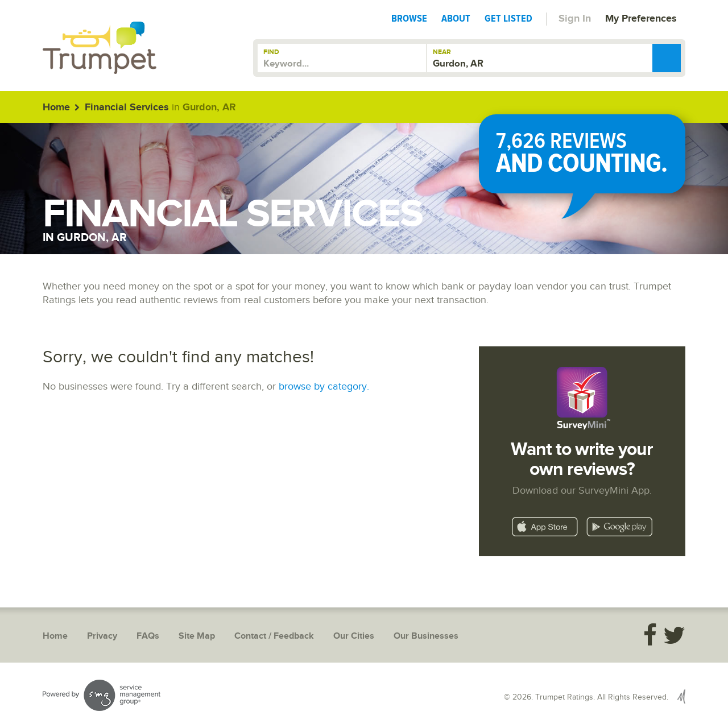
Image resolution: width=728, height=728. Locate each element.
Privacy (102, 636)
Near (442, 52)
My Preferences (641, 19)
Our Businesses (426, 636)
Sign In (575, 19)
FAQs (148, 636)
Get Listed (508, 18)
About (456, 18)
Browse (409, 18)
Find (271, 52)
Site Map (197, 636)
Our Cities (354, 636)
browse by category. (324, 386)
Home (56, 107)
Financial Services (127, 107)
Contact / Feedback (274, 636)
